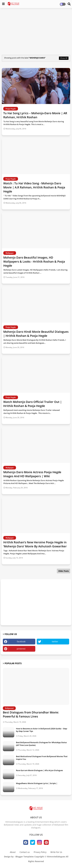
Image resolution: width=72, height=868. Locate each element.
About (13, 852)
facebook (21, 641)
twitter (55, 641)
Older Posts (63, 571)
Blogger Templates (25, 857)
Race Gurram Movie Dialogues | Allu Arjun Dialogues (39, 770)
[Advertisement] (36, 31)
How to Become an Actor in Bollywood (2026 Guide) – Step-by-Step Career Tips (42, 730)
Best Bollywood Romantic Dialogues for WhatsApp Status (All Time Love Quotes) (41, 744)
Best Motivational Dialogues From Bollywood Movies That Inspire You (42, 758)
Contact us (25, 852)
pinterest (21, 649)
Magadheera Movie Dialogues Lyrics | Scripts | (37, 783)
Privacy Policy (40, 852)
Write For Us (56, 852)
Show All (64, 58)
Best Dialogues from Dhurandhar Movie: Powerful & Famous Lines (31, 714)
